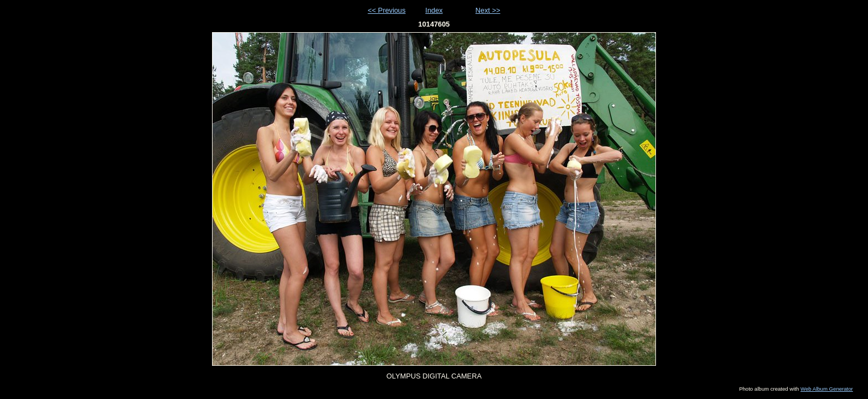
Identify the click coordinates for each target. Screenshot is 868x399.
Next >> (488, 10)
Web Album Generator (827, 389)
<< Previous (386, 10)
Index (434, 10)
